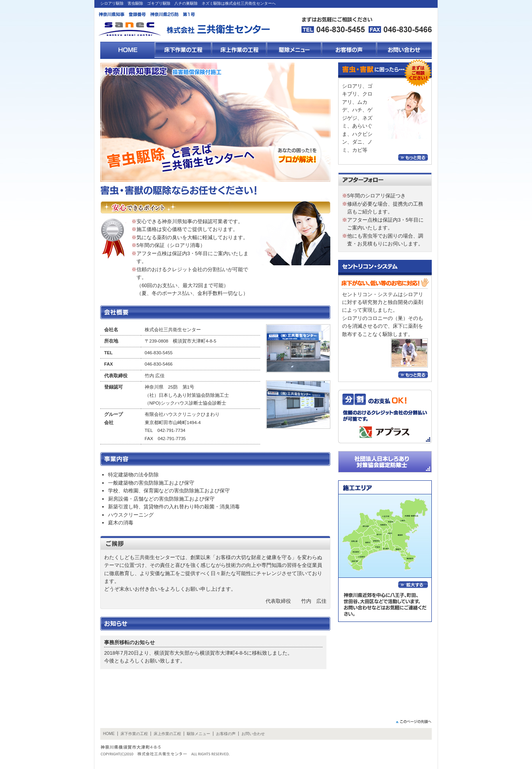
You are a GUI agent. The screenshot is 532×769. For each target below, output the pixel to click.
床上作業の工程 (167, 734)
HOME (109, 734)
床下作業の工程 (134, 734)
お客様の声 (226, 734)
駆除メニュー (199, 734)
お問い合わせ (253, 734)
